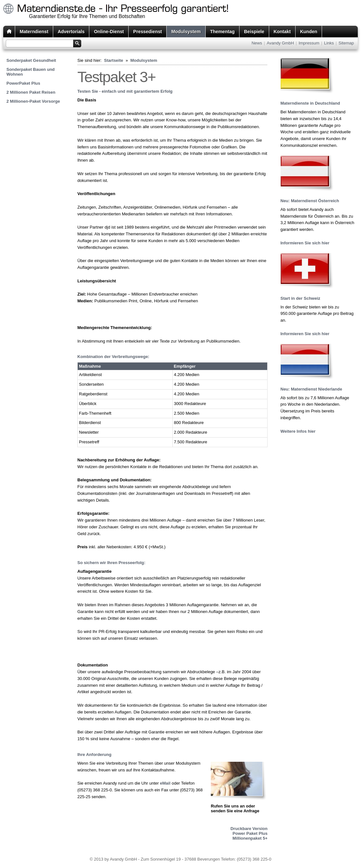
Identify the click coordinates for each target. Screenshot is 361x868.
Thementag (222, 32)
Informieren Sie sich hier (305, 243)
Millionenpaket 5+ (250, 838)
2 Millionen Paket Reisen (31, 92)
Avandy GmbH (280, 43)
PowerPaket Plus (23, 83)
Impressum (309, 43)
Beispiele (254, 32)
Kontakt (282, 32)
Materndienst (34, 32)
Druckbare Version (249, 829)
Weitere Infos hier (298, 431)
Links (329, 43)
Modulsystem (186, 32)
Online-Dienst (109, 32)
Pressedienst (147, 32)
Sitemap (346, 43)
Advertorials (71, 32)
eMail (165, 783)
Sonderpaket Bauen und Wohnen (31, 72)
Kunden (309, 32)
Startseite (114, 60)
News (257, 43)
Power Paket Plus (250, 833)
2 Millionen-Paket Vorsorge (33, 101)
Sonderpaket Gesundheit (31, 60)
